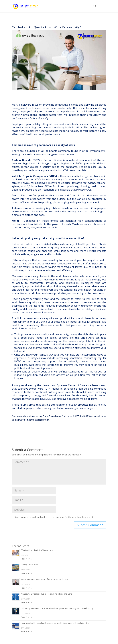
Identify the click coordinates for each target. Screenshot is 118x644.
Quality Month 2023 (29, 565)
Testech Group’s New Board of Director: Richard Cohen (45, 579)
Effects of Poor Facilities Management (37, 550)
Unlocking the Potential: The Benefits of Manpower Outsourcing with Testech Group (57, 608)
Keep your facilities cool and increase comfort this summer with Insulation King (55, 623)
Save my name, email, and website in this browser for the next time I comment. (54, 517)
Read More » (27, 559)
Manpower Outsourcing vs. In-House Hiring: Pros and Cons (47, 594)
